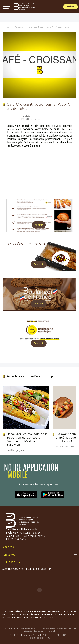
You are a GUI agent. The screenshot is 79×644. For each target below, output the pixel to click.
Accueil (10, 27)
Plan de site (15, 635)
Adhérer (70, 7)
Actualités (19, 27)
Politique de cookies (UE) (40, 638)
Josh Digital (50, 631)
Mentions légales (31, 635)
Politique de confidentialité (54, 635)
